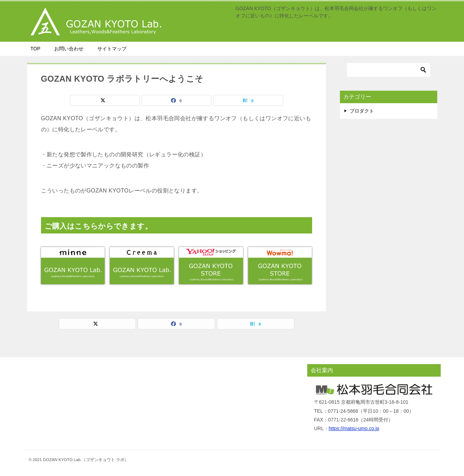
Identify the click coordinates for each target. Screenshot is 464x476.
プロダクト (362, 111)
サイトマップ (112, 49)
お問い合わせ (69, 49)
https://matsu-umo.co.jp (354, 428)
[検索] (389, 70)
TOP (36, 49)
